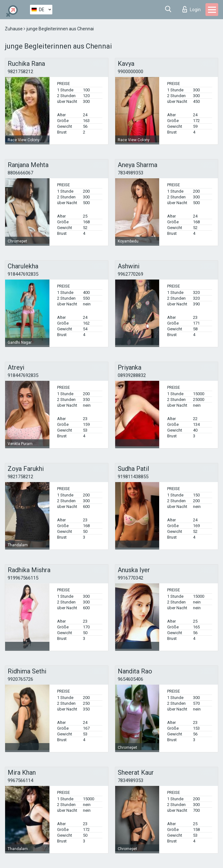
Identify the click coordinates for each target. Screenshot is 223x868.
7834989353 (130, 173)
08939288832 (132, 375)
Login (192, 9)
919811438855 (133, 477)
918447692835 (23, 274)
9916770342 (130, 578)
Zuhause (14, 29)
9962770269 (130, 274)
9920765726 (20, 679)
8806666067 (20, 173)
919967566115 (23, 578)
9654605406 (130, 679)
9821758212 (20, 72)
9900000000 (130, 72)
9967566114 (20, 780)
